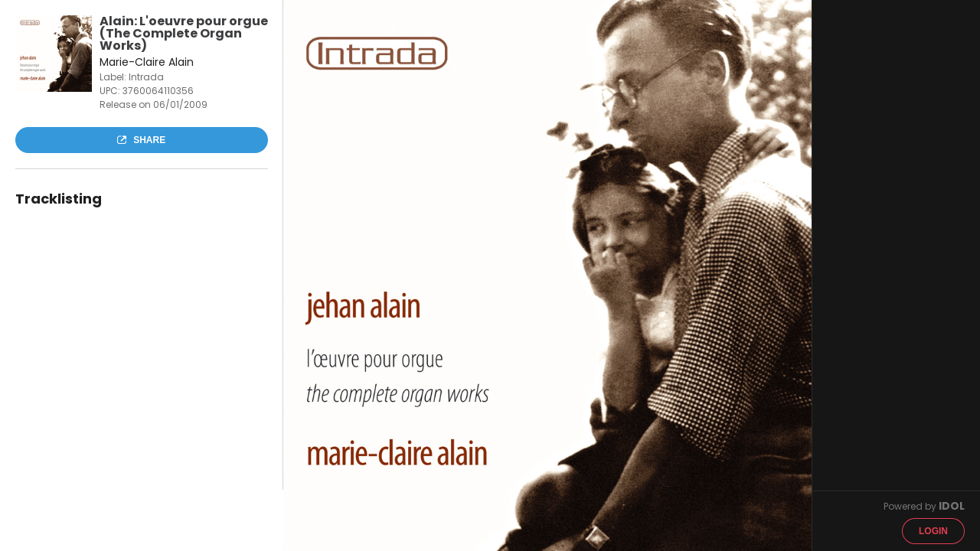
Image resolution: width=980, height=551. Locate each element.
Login (933, 531)
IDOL (952, 506)
